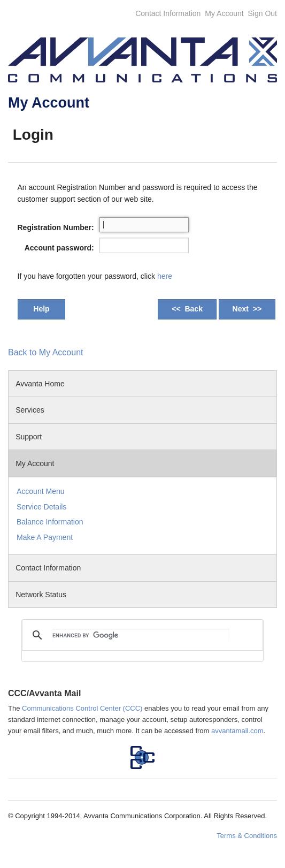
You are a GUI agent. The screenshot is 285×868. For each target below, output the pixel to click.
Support (31, 437)
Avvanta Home (40, 384)
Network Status (41, 595)
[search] (141, 635)
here (165, 276)
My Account (224, 13)
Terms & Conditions (247, 836)
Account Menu (41, 491)
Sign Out (263, 13)
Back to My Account (46, 352)
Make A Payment (45, 537)
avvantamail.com (237, 731)
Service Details (41, 507)
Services (30, 410)
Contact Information (168, 13)
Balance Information (50, 522)
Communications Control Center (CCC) (82, 708)
